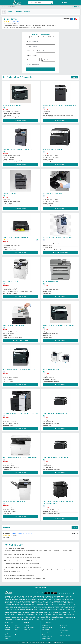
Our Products (19, 11)
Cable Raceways (9, 611)
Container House (15, 604)
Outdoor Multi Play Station (44, 596)
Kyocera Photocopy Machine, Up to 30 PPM (18, 149)
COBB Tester (17, 608)
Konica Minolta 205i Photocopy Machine (56, 457)
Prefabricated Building (38, 603)
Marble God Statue (27, 609)
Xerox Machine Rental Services (14, 325)
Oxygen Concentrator (30, 618)
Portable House (13, 601)
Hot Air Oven (31, 604)
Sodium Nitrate (9, 619)
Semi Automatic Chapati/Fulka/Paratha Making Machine (29, 614)
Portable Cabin (33, 596)
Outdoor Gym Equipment (44, 616)
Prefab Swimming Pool (49, 614)
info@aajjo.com (64, 630)
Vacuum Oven (24, 604)
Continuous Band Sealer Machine (53, 611)
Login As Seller (46, 638)
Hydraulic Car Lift (43, 599)
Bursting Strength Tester (27, 608)
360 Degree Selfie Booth (57, 618)
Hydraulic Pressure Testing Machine (43, 608)
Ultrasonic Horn (69, 609)
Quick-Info (8, 635)
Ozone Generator (40, 618)
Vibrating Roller (65, 596)
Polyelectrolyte (53, 619)
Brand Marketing (46, 633)
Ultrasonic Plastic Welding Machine (23, 611)
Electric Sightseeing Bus (57, 616)
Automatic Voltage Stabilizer (45, 606)
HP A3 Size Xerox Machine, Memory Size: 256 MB (20, 457)
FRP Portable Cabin (65, 601)
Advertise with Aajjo (47, 627)
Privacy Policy (27, 629)
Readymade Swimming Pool (30, 616)
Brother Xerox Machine (50, 281)
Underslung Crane (57, 606)
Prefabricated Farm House (24, 601)
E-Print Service (11, 6)
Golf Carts (67, 616)
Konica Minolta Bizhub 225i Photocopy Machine (19, 369)
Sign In (65, 2)
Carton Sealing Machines (69, 598)
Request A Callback (40, 587)
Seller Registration (47, 625)
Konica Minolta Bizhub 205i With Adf (55, 413)
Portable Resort (45, 601)
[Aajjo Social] (66, 593)
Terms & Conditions (29, 627)
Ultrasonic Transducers (38, 611)
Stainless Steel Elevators (63, 599)
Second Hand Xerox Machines (53, 149)
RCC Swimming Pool (18, 616)
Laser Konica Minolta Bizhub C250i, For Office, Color (21, 413)
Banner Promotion (47, 631)
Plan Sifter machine (60, 609)
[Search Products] (29, 2)
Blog (6, 633)
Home (4, 6)
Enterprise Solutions (47, 637)
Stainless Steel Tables (44, 598)
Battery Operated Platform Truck (16, 618)
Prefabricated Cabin (16, 603)
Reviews (77, 6)
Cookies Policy (27, 625)
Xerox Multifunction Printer (12, 105)
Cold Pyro (48, 618)
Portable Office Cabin (27, 603)
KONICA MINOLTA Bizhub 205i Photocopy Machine (60, 105)
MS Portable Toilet (36, 601)
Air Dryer (32, 613)
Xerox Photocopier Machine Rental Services (57, 237)
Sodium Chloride (35, 619)
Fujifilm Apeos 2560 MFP (51, 369)
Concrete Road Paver (69, 618)
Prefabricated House (63, 603)
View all (75, 77)
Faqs (7, 638)
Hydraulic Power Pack (60, 604)
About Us (8, 625)
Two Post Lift (64, 613)
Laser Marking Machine (22, 596)
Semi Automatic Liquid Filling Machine (20, 613)
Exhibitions (8, 637)
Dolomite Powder (44, 619)
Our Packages (46, 629)
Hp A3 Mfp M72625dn (10, 281)
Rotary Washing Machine (16, 606)
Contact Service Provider (60, 252)
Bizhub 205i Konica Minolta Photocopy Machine (59, 325)
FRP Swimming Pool (61, 614)
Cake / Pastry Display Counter (60, 608)
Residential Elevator (33, 599)
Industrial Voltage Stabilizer (30, 606)
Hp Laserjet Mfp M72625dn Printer (15, 501)
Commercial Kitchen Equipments (46, 609)
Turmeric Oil (27, 619)
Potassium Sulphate (18, 619)
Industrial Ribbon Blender (21, 598)
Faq (72, 6)
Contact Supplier (21, 120)
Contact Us (28, 11)
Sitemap (7, 627)
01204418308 (63, 625)
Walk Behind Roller (56, 596)
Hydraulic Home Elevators (20, 599)
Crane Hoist (73, 606)
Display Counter (9, 599)
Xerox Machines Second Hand (53, 193)
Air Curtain (35, 609)
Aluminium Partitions (33, 598)
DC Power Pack (39, 604)
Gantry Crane (65, 606)
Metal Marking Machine (15, 609)
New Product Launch (47, 635)
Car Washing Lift (56, 613)
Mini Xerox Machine (10, 193)
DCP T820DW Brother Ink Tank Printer (16, 237)
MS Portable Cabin (54, 601)
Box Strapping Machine (56, 598)
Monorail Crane (10, 608)
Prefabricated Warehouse (51, 603)
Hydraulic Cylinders (49, 604)
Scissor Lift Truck (52, 599)
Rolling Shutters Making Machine (43, 613)
